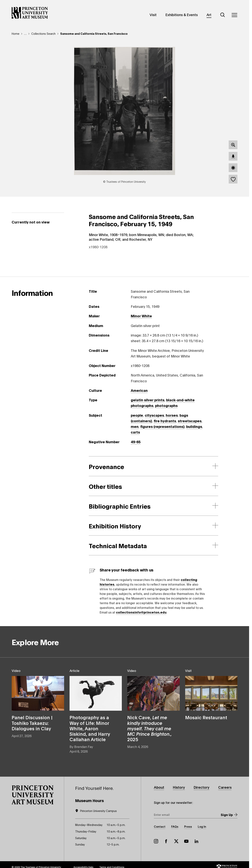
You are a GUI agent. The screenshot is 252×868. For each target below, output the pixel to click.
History (179, 787)
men (135, 426)
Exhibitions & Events (182, 15)
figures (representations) (162, 426)
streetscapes (190, 421)
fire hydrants (165, 421)
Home (16, 33)
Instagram (156, 841)
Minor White (141, 316)
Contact (160, 826)
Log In (202, 826)
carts (135, 432)
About (159, 787)
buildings (194, 426)
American (139, 390)
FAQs (175, 826)
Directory (202, 787)
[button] (33, 795)
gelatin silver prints (148, 400)
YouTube (186, 841)
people (137, 415)
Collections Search (43, 33)
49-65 (136, 442)
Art (209, 15)
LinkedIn (196, 841)
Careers (225, 787)
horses (172, 415)
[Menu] (234, 15)
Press (188, 826)
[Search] (223, 15)
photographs (166, 405)
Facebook (166, 841)
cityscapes (154, 415)
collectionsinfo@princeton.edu (141, 612)
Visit (153, 15)
